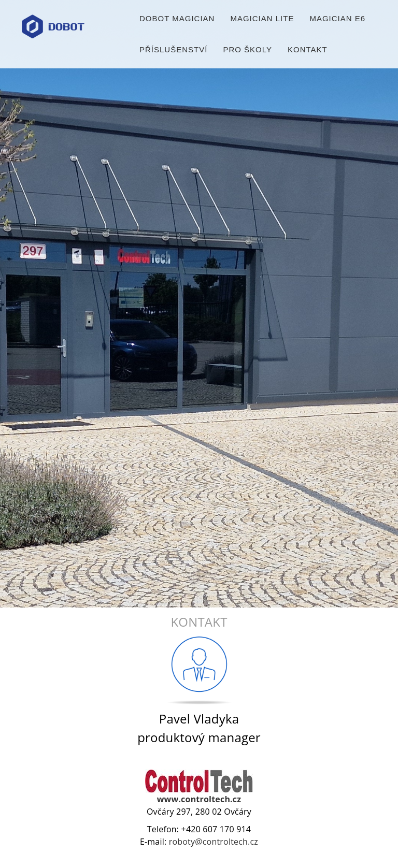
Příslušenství (173, 52)
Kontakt (308, 52)
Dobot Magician (177, 20)
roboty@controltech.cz (214, 842)
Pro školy (247, 52)
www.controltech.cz (199, 799)
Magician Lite (262, 20)
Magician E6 (337, 20)
